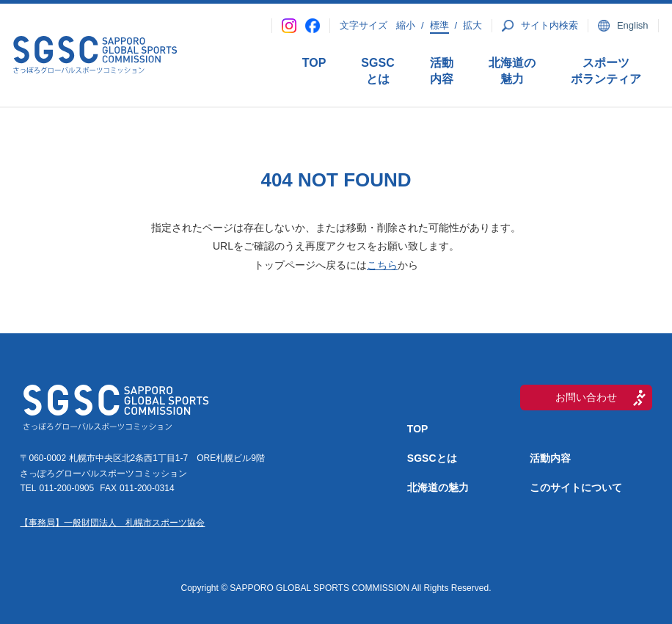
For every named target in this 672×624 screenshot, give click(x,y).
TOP (314, 63)
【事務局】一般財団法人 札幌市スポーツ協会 (112, 523)
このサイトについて (576, 487)
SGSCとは (377, 71)
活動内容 (442, 71)
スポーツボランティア (606, 71)
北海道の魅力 (512, 71)
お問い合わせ (586, 397)
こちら (382, 265)
